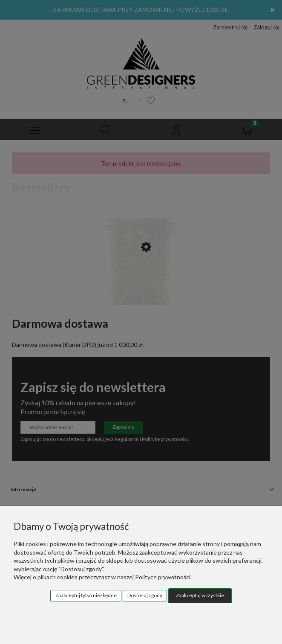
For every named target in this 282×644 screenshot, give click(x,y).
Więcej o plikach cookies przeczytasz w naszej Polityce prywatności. (103, 577)
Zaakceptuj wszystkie (200, 595)
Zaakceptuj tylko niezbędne (86, 595)
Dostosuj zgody (145, 595)
